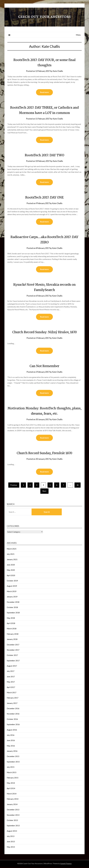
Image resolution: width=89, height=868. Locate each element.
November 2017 (13, 651)
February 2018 (13, 635)
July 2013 (11, 837)
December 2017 (13, 646)
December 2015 (13, 757)
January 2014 (12, 805)
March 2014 (12, 795)
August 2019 (12, 587)
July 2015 (11, 768)
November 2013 (13, 816)
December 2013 (13, 811)
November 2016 (13, 715)
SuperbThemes (66, 865)
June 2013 (11, 843)
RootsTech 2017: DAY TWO (44, 155)
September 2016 (13, 726)
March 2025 (12, 550)
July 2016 (11, 736)
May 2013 (11, 848)
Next (44, 492)
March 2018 (12, 630)
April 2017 (11, 688)
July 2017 (11, 672)
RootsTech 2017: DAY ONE (44, 198)
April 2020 (11, 577)
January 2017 (12, 704)
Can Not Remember (44, 367)
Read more (44, 92)
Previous (14, 486)
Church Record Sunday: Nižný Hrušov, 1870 (44, 333)
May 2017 (11, 683)
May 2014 (11, 784)
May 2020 (11, 571)
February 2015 (13, 779)
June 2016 (11, 742)
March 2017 (12, 694)
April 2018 (11, 624)
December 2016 (13, 710)
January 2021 (12, 561)
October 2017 (12, 656)
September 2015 (13, 763)
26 (78, 486)
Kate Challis (58, 71)
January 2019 (12, 598)
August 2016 (12, 731)
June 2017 (11, 678)
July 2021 (11, 555)
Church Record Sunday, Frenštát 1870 (44, 454)
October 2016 (12, 720)
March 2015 (12, 774)
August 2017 (12, 667)
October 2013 (12, 821)
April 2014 (11, 790)
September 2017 (13, 662)
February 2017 (13, 699)
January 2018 (12, 640)
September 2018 (13, 614)
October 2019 (12, 582)
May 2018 (11, 619)
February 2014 (13, 800)
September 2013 (13, 827)
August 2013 (12, 832)
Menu (78, 35)
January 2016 (12, 752)
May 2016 (11, 747)
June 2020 (11, 566)
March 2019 (12, 593)
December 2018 (13, 603)
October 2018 (12, 608)
